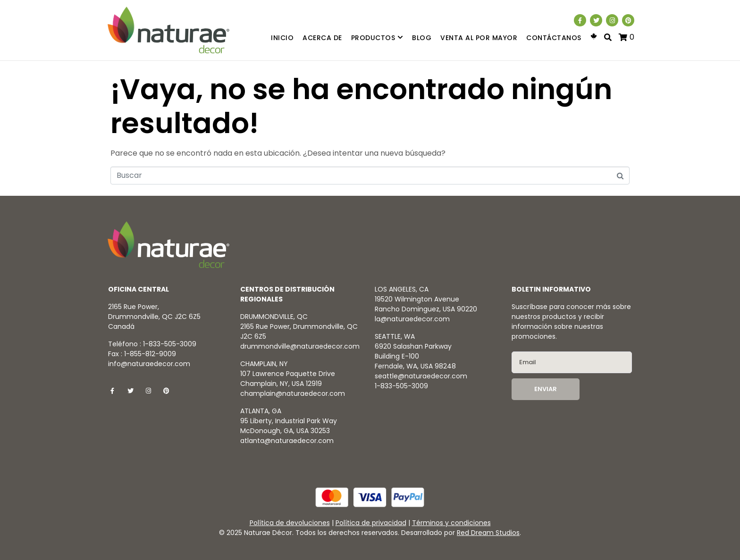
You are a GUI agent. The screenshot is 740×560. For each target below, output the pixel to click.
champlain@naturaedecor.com (293, 393)
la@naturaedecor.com (412, 319)
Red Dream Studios (488, 533)
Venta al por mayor (479, 38)
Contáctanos (554, 38)
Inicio (282, 38)
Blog (422, 38)
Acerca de (322, 38)
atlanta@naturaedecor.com (287, 441)
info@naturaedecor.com (149, 364)
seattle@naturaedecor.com (421, 376)
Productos (377, 38)
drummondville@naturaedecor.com (300, 346)
